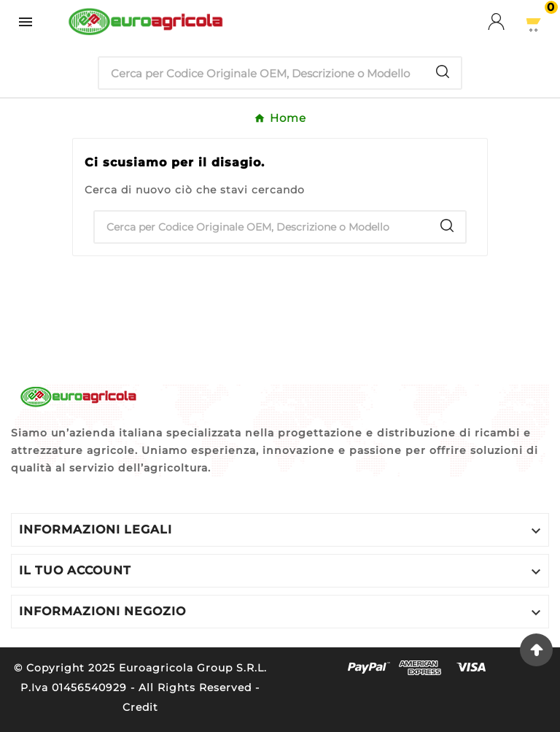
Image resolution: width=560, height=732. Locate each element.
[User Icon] (505, 22)
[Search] (443, 72)
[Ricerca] (262, 73)
